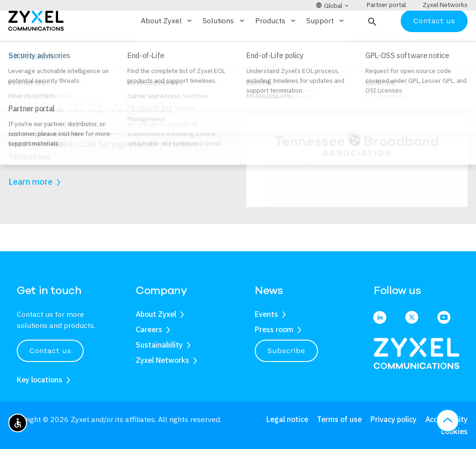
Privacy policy (393, 419)
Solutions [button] (224, 48)
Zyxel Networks (162, 360)
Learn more (30, 209)
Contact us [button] (50, 351)
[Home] (36, 47)
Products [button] (276, 48)
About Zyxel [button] (167, 48)
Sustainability (159, 345)
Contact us (434, 48)
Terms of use (339, 419)
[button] (371, 48)
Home (17, 80)
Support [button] (326, 48)
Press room (274, 329)
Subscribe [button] (286, 351)
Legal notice (287, 419)
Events (52, 80)
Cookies (454, 431)
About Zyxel (156, 314)
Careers (149, 329)
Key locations (40, 380)
